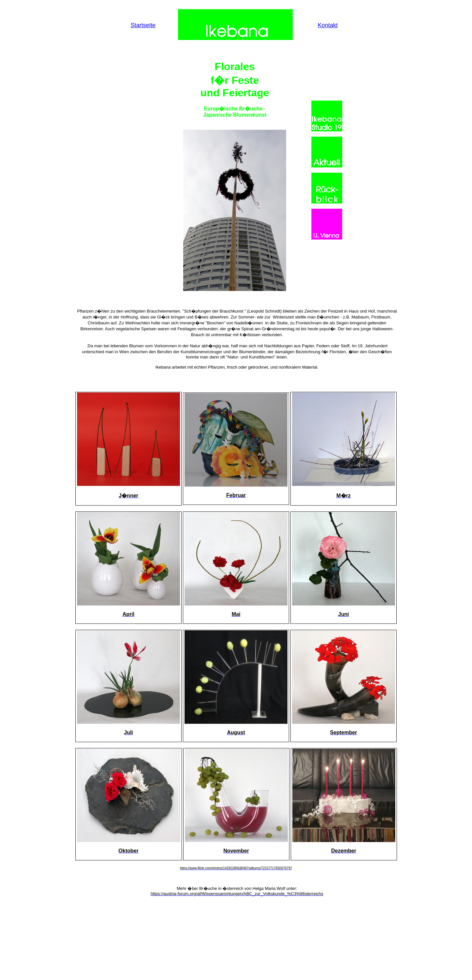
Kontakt (328, 25)
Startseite (143, 25)
